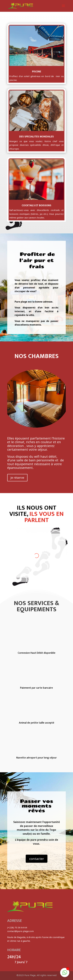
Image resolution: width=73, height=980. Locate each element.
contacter (37, 859)
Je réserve (17, 478)
